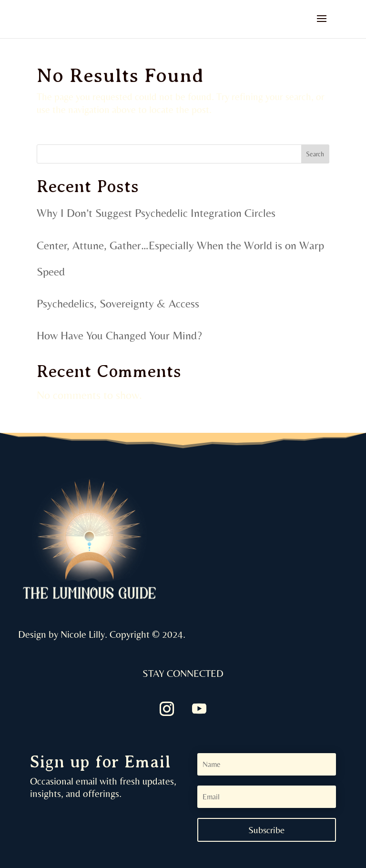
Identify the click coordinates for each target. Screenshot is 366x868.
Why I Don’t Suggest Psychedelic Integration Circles (156, 213)
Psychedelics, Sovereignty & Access (118, 303)
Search (315, 154)
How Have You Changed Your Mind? (119, 335)
